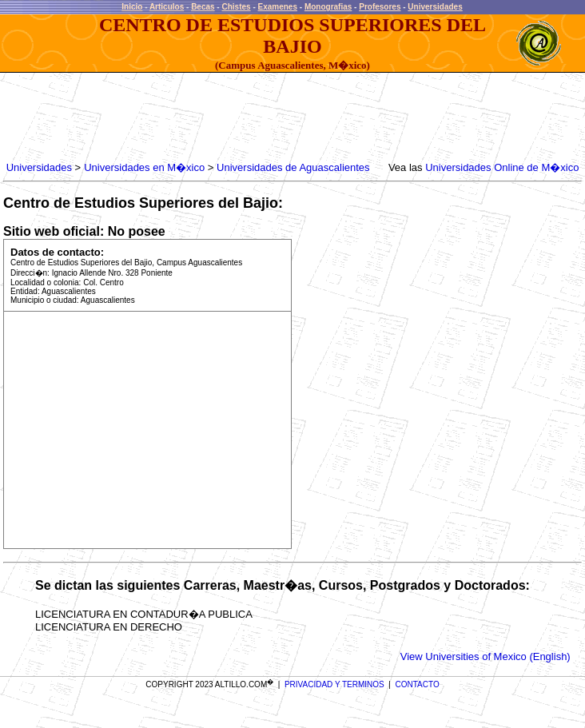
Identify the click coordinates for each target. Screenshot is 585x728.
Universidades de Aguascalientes (293, 167)
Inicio (132, 7)
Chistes (236, 7)
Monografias (328, 7)
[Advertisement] (294, 117)
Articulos (167, 7)
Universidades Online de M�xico (502, 167)
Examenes (278, 7)
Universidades (435, 7)
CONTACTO (418, 684)
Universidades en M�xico (144, 167)
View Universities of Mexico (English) (486, 656)
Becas (203, 7)
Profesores (380, 7)
